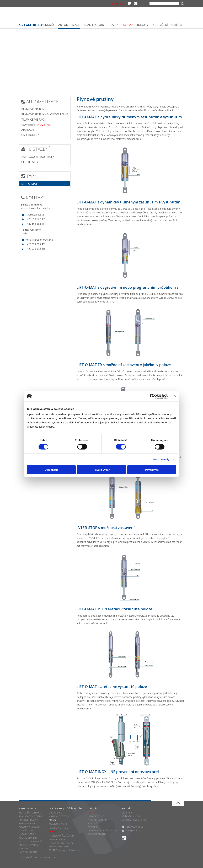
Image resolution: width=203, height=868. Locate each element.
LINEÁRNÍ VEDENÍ (27, 834)
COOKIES (92, 827)
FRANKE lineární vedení (61, 843)
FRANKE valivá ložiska (60, 847)
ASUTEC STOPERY (28, 838)
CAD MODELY (30, 135)
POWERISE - (36, 125)
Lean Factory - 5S (57, 839)
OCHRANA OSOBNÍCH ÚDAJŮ (102, 831)
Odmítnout (51, 470)
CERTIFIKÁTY (30, 162)
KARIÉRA (176, 25)
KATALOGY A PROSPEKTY (38, 157)
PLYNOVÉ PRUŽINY (34, 109)
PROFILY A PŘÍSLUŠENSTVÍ (62, 836)
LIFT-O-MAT (29, 184)
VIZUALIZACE (55, 813)
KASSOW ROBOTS (28, 852)
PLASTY (114, 25)
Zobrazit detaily (160, 459)
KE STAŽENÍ (160, 25)
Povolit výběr (101, 470)
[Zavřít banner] (175, 396)
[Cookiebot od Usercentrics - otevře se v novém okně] (153, 396)
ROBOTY (143, 25)
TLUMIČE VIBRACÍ (33, 120)
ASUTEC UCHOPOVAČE (31, 841)
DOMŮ (49, 25)
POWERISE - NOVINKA (30, 827)
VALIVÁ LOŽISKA (27, 831)
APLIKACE (28, 130)
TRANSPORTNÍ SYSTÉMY (31, 816)
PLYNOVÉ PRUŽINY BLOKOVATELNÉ (45, 114)
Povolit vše (152, 470)
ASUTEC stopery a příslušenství (65, 850)
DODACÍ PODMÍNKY (97, 834)
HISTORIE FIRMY (96, 816)
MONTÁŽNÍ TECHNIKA (30, 813)
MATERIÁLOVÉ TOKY (59, 816)
